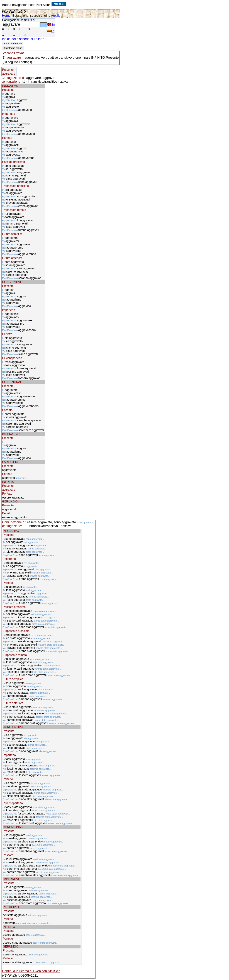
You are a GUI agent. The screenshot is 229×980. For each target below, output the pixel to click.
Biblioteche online (13, 48)
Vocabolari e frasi (13, 43)
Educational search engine (31, 16)
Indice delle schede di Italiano (23, 39)
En (51, 25)
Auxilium (57, 16)
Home (6, 16)
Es (51, 31)
